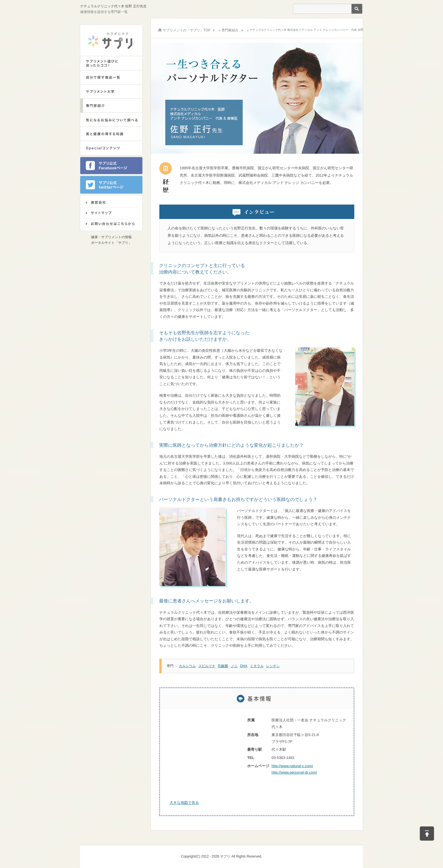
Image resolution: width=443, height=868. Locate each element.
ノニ (234, 666)
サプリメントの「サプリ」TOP (186, 30)
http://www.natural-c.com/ (292, 766)
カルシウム (187, 666)
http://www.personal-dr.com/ (294, 772)
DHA (244, 666)
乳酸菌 (223, 666)
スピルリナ (207, 666)
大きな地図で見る (184, 803)
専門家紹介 (230, 30)
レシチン (273, 666)
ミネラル (257, 666)
